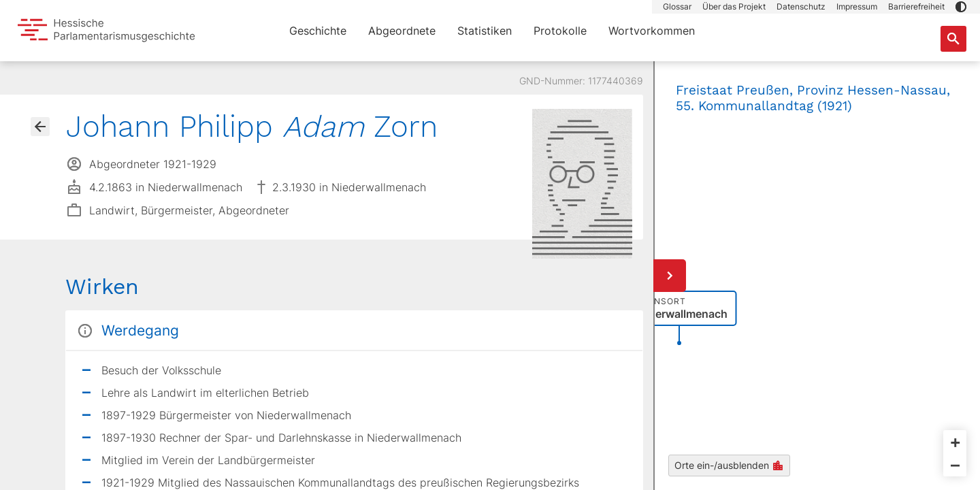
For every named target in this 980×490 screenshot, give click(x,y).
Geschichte (318, 31)
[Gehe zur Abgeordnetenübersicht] (40, 127)
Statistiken (485, 31)
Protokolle (560, 31)
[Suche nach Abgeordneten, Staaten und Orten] (953, 39)
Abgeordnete (402, 31)
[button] (961, 7)
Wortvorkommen (652, 31)
